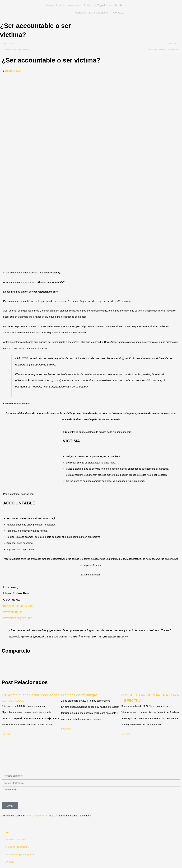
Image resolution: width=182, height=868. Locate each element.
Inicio (49, 5)
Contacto (119, 13)
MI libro (120, 5)
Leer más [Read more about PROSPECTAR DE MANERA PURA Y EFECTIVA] (126, 735)
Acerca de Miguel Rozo (98, 5)
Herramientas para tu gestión (92, 13)
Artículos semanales (68, 5)
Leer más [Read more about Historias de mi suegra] (66, 730)
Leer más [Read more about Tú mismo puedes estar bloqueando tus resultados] (7, 735)
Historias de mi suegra (82, 696)
